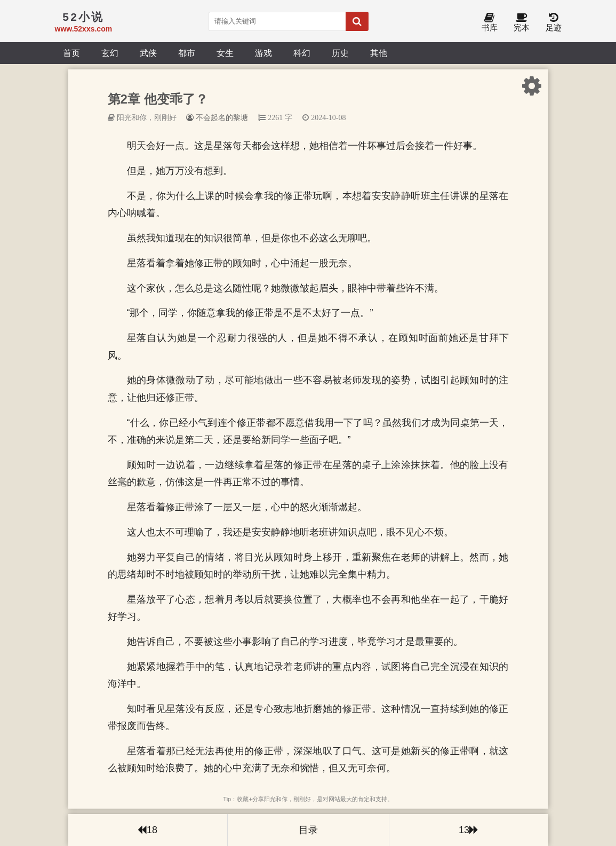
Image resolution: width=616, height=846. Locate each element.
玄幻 (110, 53)
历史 (340, 53)
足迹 (554, 23)
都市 (187, 53)
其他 (379, 53)
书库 (490, 23)
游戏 (263, 53)
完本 (522, 23)
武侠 (148, 53)
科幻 (302, 53)
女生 (225, 53)
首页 (71, 53)
